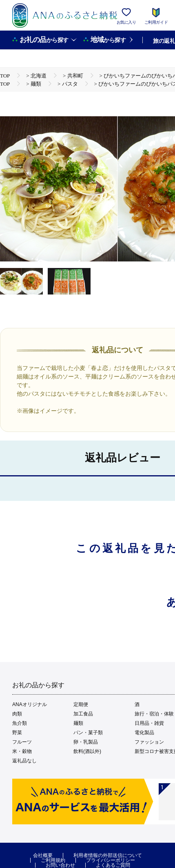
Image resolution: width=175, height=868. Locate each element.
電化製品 (144, 733)
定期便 (81, 704)
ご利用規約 (53, 860)
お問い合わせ (60, 865)
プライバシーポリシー (111, 860)
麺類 (78, 723)
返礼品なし (24, 761)
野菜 (17, 733)
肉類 (17, 714)
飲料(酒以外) (87, 751)
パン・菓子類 (88, 733)
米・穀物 (22, 751)
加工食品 (83, 714)
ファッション (149, 742)
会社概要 (43, 855)
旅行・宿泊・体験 (154, 714)
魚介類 (20, 723)
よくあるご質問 (113, 865)
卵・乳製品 (86, 742)
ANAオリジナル (30, 704)
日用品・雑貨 (149, 723)
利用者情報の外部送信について (108, 855)
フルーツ (22, 742)
